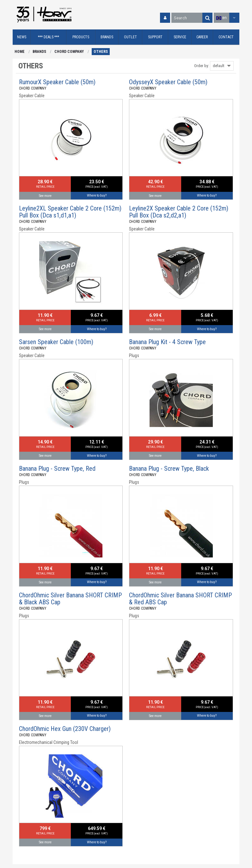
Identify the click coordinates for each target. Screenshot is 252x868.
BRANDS (39, 52)
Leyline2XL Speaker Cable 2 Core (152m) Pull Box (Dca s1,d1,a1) (70, 212)
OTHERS (101, 52)
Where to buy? (97, 195)
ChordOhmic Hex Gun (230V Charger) (65, 729)
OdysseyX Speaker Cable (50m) (168, 82)
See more (45, 196)
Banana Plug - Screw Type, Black (169, 469)
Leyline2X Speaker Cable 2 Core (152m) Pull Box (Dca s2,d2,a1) (179, 212)
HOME (20, 52)
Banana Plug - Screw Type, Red (57, 469)
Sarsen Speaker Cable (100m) (56, 342)
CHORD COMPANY (69, 52)
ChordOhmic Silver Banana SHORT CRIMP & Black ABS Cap (70, 599)
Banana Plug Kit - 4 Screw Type (167, 342)
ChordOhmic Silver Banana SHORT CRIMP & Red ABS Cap (180, 599)
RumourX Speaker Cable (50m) (57, 82)
